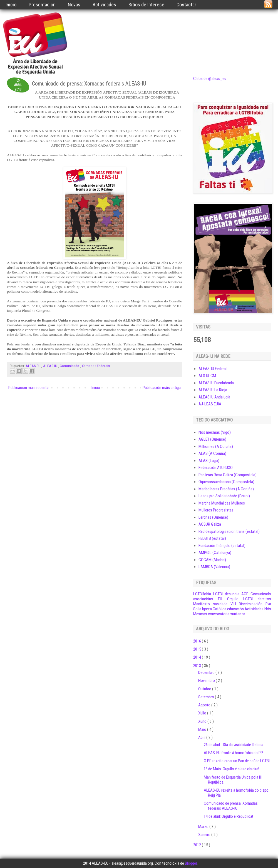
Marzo (204, 827)
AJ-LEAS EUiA (210, 404)
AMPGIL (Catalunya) (215, 553)
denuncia (232, 594)
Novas (74, 5)
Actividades (104, 5)
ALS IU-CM (207, 376)
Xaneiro (205, 835)
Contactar (186, 5)
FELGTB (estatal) (212, 538)
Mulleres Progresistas (216, 510)
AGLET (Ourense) (212, 439)
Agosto (205, 705)
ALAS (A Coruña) (212, 453)
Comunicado (70, 366)
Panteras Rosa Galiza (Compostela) (228, 475)
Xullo (203, 713)
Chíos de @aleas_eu (210, 79)
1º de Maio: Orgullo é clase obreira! (231, 769)
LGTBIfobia (202, 594)
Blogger (191, 863)
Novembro (207, 681)
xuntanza (238, 614)
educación (235, 609)
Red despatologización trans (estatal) (229, 531)
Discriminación (251, 604)
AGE (245, 594)
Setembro (207, 697)
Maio (203, 729)
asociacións (203, 599)
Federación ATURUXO (216, 468)
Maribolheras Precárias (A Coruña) (226, 489)
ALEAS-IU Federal (213, 369)
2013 (198, 666)
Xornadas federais (96, 366)
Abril (202, 737)
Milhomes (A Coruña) (216, 446)
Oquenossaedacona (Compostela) (226, 482)
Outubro (205, 689)
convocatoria (219, 614)
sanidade (220, 604)
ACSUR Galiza (210, 524)
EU (220, 599)
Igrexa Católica (214, 609)
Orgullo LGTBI (240, 599)
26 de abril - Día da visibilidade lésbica (234, 745)
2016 (198, 641)
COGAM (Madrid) (212, 560)
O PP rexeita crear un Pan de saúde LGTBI (237, 761)
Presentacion (42, 5)
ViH (233, 604)
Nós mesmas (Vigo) (215, 432)
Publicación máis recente (28, 388)
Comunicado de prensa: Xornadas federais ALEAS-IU (231, 806)
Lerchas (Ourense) (213, 517)
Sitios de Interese (146, 5)
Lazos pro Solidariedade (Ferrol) (224, 496)
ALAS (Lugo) (209, 461)
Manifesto (202, 604)
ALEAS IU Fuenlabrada (216, 383)
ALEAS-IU (51, 366)
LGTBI (218, 594)
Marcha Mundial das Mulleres (222, 503)
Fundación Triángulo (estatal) (222, 546)
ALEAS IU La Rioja (213, 390)
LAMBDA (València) (214, 567)
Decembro (207, 673)
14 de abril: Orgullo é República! (228, 816)
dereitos (264, 599)
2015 (198, 649)
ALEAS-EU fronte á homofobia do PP (233, 753)
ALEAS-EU (33, 366)
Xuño (203, 721)
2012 (198, 845)
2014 (198, 657)
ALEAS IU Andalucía (214, 397)
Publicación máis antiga (162, 388)
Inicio (11, 5)
